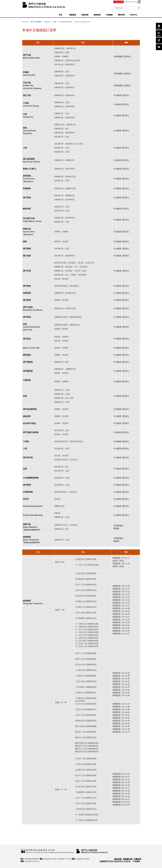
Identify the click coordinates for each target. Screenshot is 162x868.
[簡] (128, 2)
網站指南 (118, 859)
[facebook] (159, 40)
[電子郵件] (159, 47)
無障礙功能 (128, 859)
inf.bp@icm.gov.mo (32, 861)
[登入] (159, 26)
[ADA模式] (139, 2)
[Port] (132, 2)
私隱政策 (138, 859)
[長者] (159, 34)
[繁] (125, 2)
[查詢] (139, 8)
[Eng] (135, 2)
